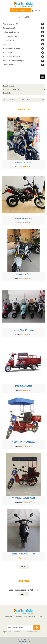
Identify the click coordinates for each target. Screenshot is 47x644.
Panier (24, 17)
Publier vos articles (20, 10)
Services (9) (8, 53)
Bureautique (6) (9, 28)
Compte (36, 11)
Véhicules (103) (9, 65)
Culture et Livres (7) (11, 32)
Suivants (24, 566)
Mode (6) (7, 44)
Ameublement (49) (10, 24)
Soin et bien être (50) (11, 57)
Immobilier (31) (9, 40)
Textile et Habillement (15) (14, 61)
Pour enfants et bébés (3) (13, 48)
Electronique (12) (10, 36)
